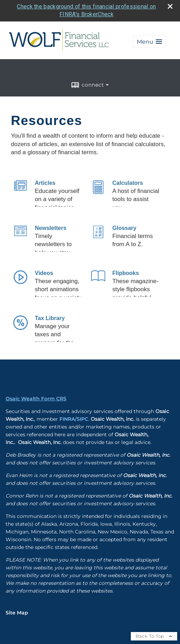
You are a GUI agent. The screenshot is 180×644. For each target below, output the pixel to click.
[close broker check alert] (170, 6)
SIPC (82, 419)
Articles (45, 183)
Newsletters (51, 228)
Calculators (128, 183)
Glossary (124, 228)
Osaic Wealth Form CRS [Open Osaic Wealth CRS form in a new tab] (36, 399)
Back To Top (154, 636)
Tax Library (50, 318)
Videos (44, 273)
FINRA (67, 419)
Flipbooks (126, 273)
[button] (149, 42)
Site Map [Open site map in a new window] (17, 613)
